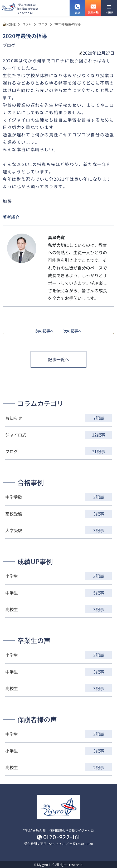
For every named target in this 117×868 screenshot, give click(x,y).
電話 (77, 7)
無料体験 (93, 7)
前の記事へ (28, 331)
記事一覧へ (58, 359)
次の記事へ (89, 331)
